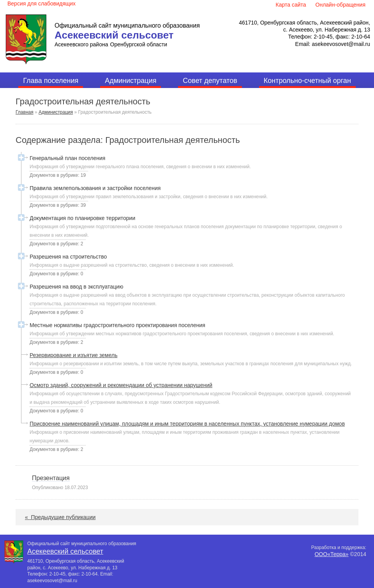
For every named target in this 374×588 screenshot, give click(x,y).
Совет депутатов (210, 81)
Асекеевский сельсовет (114, 35)
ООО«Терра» (331, 554)
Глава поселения (51, 81)
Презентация (51, 478)
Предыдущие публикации (60, 517)
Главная (25, 112)
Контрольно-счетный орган (307, 81)
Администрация (131, 81)
